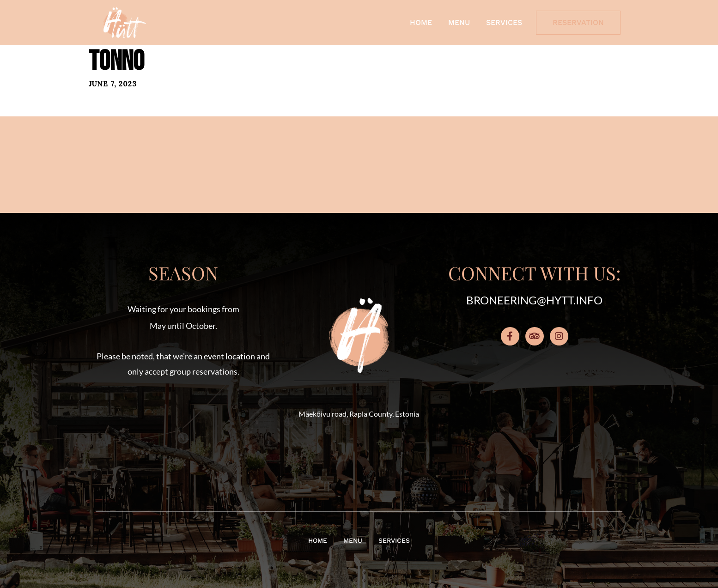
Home (421, 22)
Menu (459, 22)
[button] (183, 431)
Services (504, 22)
